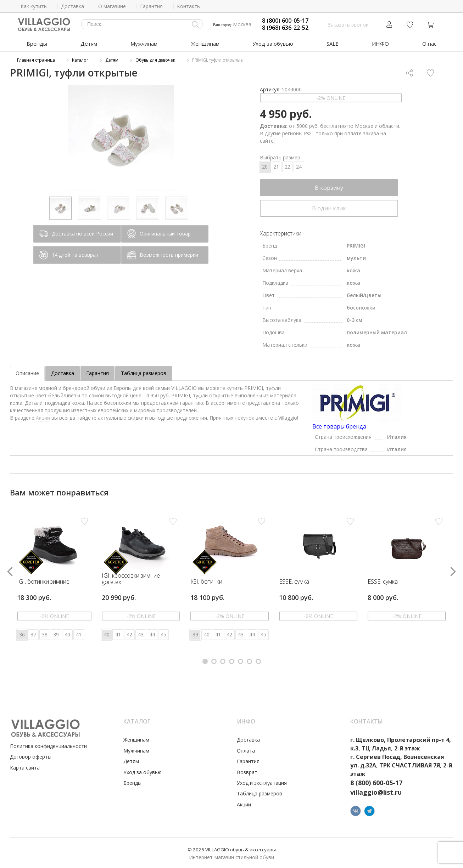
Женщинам (205, 44)
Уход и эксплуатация (262, 783)
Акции (43, 418)
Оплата (246, 751)
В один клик (329, 208)
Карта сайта (25, 768)
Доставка (63, 373)
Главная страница (36, 60)
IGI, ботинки (206, 582)
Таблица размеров (144, 373)
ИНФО (380, 44)
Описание (27, 373)
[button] (205, 661)
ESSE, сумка (294, 582)
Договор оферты (31, 757)
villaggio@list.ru (376, 792)
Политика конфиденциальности (48, 746)
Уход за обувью (273, 44)
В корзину (329, 188)
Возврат (247, 772)
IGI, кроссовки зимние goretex (131, 579)
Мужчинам (144, 44)
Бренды (37, 44)
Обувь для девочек (155, 60)
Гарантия (97, 373)
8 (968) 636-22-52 (285, 28)
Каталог (80, 60)
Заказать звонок (348, 25)
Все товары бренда (339, 426)
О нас (429, 44)
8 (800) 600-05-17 (285, 21)
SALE (333, 44)
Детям (89, 44)
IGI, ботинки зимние (43, 582)
